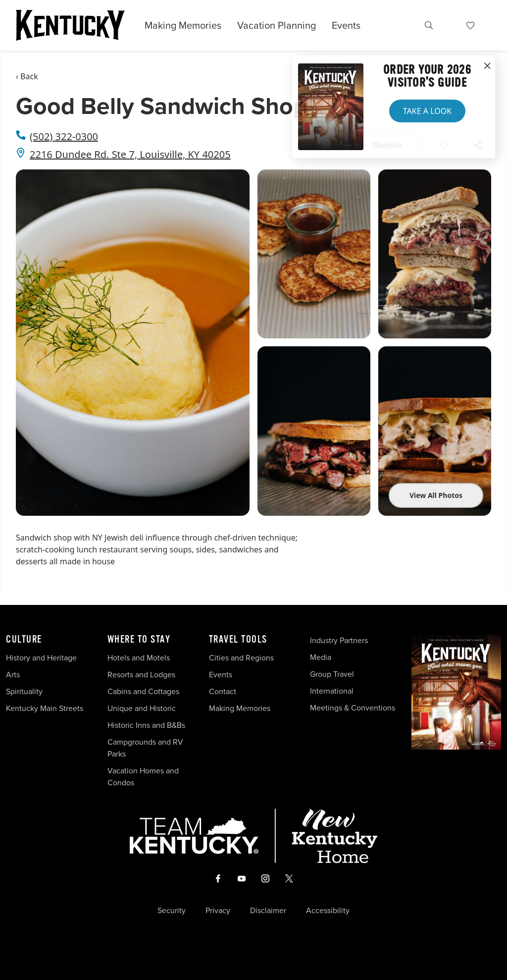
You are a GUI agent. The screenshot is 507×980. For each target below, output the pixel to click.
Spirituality (25, 691)
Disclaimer (268, 911)
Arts (13, 675)
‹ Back (27, 76)
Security (172, 911)
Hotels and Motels (139, 658)
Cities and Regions (241, 658)
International (332, 691)
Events (346, 25)
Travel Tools (238, 640)
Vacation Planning (277, 25)
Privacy (218, 911)
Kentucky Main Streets (45, 708)
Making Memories (183, 25)
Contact (223, 691)
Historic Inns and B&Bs (146, 725)
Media (321, 657)
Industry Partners (339, 640)
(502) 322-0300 (64, 136)
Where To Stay (139, 640)
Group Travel (332, 674)
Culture (24, 640)
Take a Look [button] (427, 111)
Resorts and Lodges (141, 675)
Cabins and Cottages (143, 691)
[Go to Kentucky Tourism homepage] (70, 25)
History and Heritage (42, 658)
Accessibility (328, 911)
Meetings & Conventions (353, 708)
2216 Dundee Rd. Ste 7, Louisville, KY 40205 (130, 154)
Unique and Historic (142, 708)
